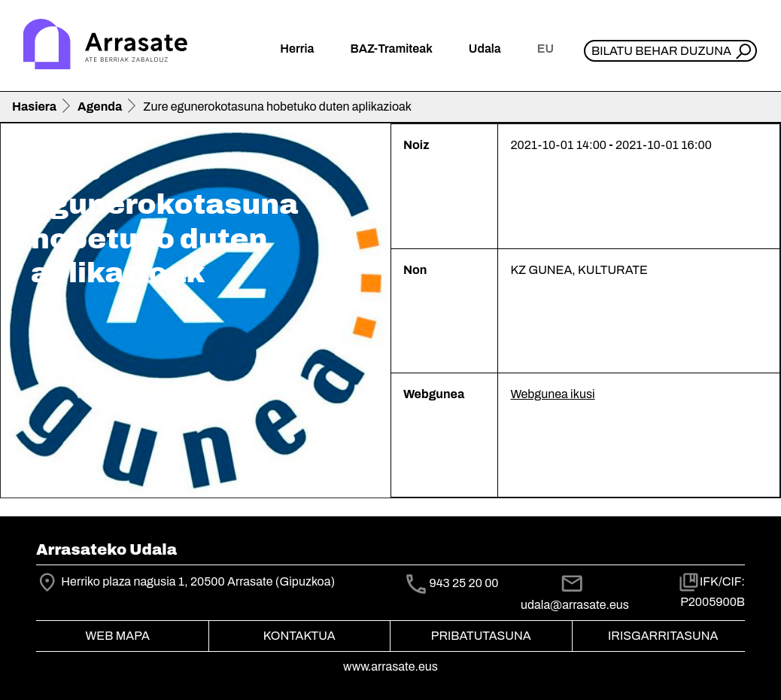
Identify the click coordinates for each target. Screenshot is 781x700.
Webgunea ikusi (552, 394)
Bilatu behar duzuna (661, 51)
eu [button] (545, 49)
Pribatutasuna (481, 636)
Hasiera (34, 107)
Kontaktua (299, 636)
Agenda (100, 107)
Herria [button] (297, 49)
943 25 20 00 (463, 584)
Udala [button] (485, 49)
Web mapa (118, 636)
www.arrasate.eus (390, 667)
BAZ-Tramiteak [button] (391, 49)
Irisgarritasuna (663, 636)
